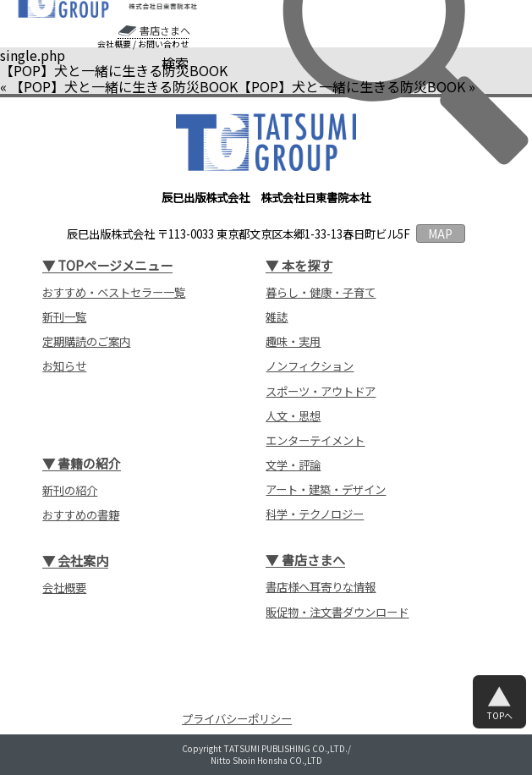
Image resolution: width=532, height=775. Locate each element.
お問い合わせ (163, 44)
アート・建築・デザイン (326, 489)
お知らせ (64, 366)
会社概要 (114, 44)
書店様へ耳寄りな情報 (321, 587)
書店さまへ (165, 30)
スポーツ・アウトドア (321, 391)
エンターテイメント (315, 440)
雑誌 (277, 317)
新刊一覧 (64, 317)
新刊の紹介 (70, 490)
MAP (440, 234)
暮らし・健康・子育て (321, 292)
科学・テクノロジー (315, 514)
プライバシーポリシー (237, 719)
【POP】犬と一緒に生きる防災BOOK (124, 86)
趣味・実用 (293, 341)
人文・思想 (293, 416)
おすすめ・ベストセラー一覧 (114, 292)
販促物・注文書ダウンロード (337, 612)
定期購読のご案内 (86, 341)
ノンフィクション (310, 366)
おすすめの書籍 (81, 515)
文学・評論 (293, 465)
